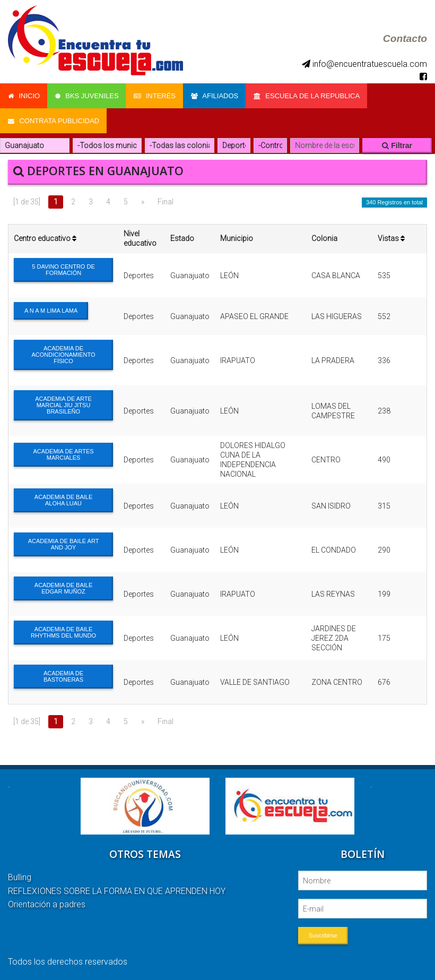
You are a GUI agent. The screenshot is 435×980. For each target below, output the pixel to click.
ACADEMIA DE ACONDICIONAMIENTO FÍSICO (63, 353)
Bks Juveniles (88, 95)
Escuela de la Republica (310, 95)
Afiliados (217, 95)
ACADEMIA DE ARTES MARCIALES (63, 452)
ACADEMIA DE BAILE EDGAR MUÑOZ (63, 586)
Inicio (24, 95)
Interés (156, 95)
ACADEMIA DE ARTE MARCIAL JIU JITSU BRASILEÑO (63, 403)
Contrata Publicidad (54, 119)
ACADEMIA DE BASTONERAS (63, 674)
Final (166, 200)
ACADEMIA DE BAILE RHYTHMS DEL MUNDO (63, 630)
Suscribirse (323, 933)
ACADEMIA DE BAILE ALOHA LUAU (63, 498)
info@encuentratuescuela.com (364, 64)
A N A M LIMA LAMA (51, 308)
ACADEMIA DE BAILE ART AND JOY (64, 542)
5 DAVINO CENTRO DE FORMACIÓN (63, 268)
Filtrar (397, 143)
